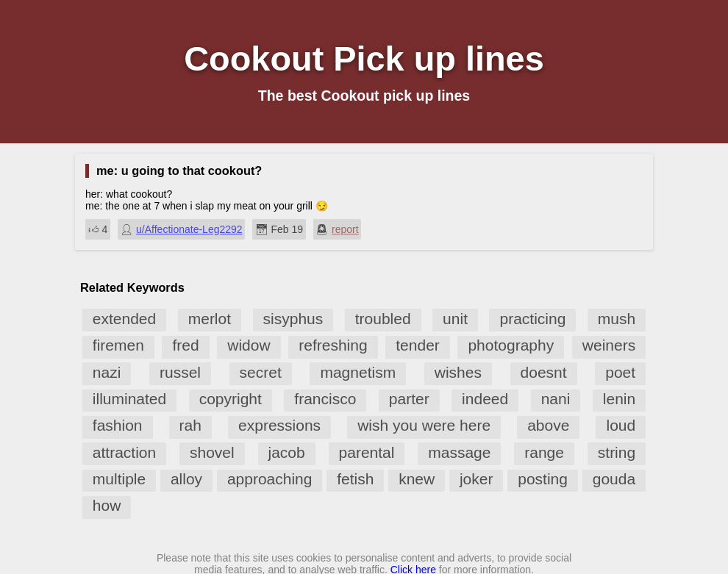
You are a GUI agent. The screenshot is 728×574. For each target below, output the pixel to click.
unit (455, 319)
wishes (458, 372)
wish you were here (424, 425)
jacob (287, 452)
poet (620, 372)
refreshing (333, 345)
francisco (325, 399)
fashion (118, 425)
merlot (210, 319)
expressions (279, 425)
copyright (231, 399)
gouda (614, 479)
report (345, 229)
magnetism (358, 372)
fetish (355, 479)
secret (261, 372)
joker (477, 479)
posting (543, 479)
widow (249, 345)
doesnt (544, 372)
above (548, 425)
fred (185, 345)
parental (367, 452)
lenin (619, 399)
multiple (119, 479)
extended (124, 319)
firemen (118, 345)
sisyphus (293, 319)
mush (617, 319)
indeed (485, 399)
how (107, 505)
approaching (270, 479)
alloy (186, 479)
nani (556, 399)
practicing (532, 319)
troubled (383, 319)
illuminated (129, 399)
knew (417, 479)
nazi (107, 372)
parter (409, 399)
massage (459, 452)
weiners (609, 345)
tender (418, 345)
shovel (212, 452)
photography (511, 345)
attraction (124, 452)
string (617, 452)
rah (190, 425)
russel (180, 372)
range (544, 452)
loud (621, 425)
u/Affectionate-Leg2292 (189, 229)
